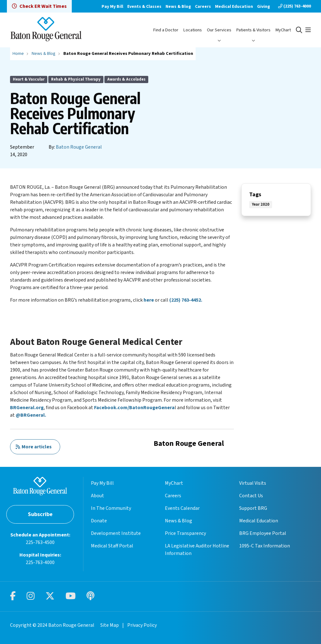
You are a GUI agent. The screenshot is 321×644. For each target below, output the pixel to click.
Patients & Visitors (253, 30)
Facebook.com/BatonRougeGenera (134, 408)
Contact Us (251, 496)
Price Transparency (185, 533)
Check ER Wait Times (39, 6)
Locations (193, 30)
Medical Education (234, 7)
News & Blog (178, 7)
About (97, 496)
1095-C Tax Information (265, 546)
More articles (34, 447)
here (149, 300)
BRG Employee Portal (263, 533)
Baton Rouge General (79, 147)
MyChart (283, 30)
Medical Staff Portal (112, 546)
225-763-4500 (40, 542)
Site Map (110, 625)
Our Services (219, 30)
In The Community (111, 508)
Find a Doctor (166, 30)
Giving (263, 7)
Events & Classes (144, 7)
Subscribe (40, 514)
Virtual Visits (253, 483)
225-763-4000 (40, 562)
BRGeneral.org (27, 408)
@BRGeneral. (31, 415)
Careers (203, 7)
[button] (308, 30)
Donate (99, 521)
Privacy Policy (142, 625)
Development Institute (116, 533)
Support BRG (253, 508)
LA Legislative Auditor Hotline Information (197, 550)
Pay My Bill (112, 7)
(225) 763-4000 (295, 6)
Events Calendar (182, 508)
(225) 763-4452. (186, 300)
